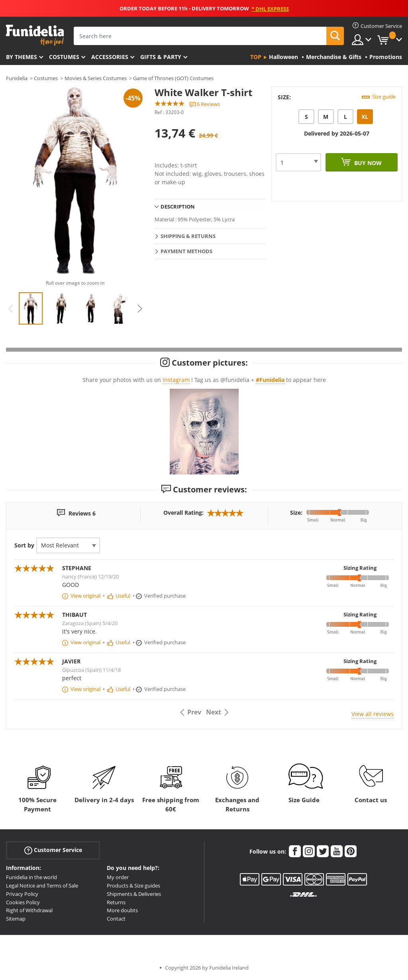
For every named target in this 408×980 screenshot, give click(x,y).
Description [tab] (178, 207)
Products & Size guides (133, 886)
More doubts (122, 910)
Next (140, 309)
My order (118, 877)
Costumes (64, 57)
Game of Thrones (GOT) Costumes (173, 78)
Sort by (24, 545)
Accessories (110, 57)
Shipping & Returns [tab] (188, 236)
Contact (116, 919)
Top (256, 57)
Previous (11, 309)
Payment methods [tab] (186, 251)
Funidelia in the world (31, 877)
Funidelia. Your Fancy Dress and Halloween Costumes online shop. (35, 35)
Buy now (367, 163)
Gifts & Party (161, 57)
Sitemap (16, 919)
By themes (22, 57)
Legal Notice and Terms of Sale (42, 886)
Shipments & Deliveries (134, 894)
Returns (116, 902)
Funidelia (17, 78)
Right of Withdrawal (29, 910)
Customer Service (53, 850)
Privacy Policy (22, 894)
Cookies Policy (23, 902)
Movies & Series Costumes (96, 78)
